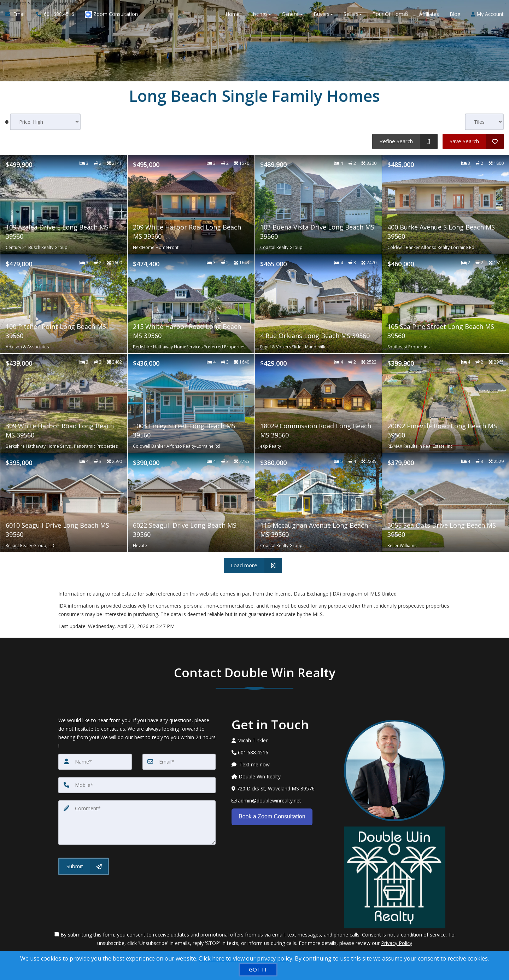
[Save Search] (473, 141)
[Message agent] (282, 765)
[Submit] (84, 866)
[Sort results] (45, 122)
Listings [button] (261, 14)
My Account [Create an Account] (487, 14)
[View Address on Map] (282, 789)
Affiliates (429, 14)
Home (233, 14)
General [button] (292, 14)
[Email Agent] (18, 14)
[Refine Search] (405, 141)
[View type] (484, 122)
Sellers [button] (353, 14)
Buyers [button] (323, 14)
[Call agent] (55, 14)
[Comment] (137, 823)
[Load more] (253, 566)
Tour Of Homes (391, 14)
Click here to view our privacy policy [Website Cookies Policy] (245, 958)
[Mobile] (137, 785)
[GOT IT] (258, 970)
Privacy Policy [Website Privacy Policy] (397, 943)
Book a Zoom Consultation (272, 816)
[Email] (179, 762)
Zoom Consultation (111, 14)
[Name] (95, 762)
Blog (455, 14)
